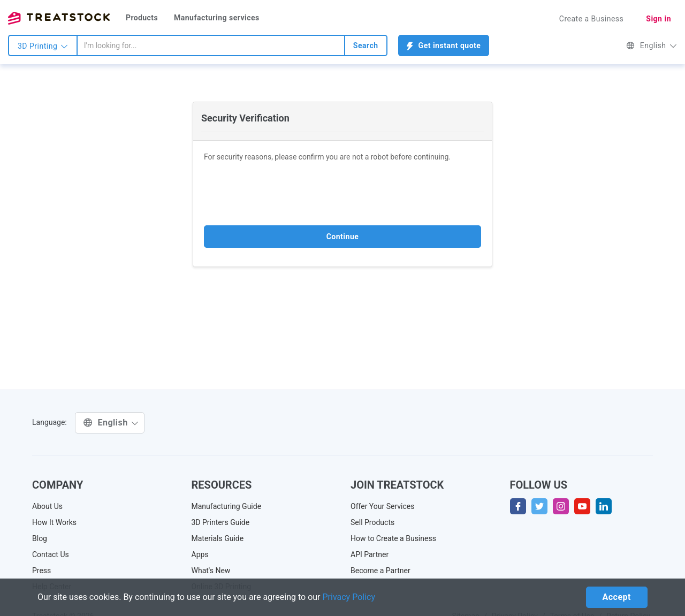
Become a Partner (380, 571)
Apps (200, 554)
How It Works (54, 522)
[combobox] (211, 45)
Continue (343, 237)
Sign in (659, 19)
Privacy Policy (349, 597)
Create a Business (592, 19)
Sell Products (372, 522)
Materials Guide (218, 538)
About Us (47, 506)
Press (41, 571)
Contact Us (51, 554)
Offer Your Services (383, 506)
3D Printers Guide (221, 522)
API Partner (370, 554)
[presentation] (285, 194)
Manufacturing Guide (227, 506)
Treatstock (59, 18)
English (652, 45)
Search (366, 45)
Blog (40, 538)
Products (142, 18)
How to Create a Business (393, 538)
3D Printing (43, 46)
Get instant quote (444, 46)
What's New (211, 571)
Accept (617, 597)
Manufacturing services (217, 18)
